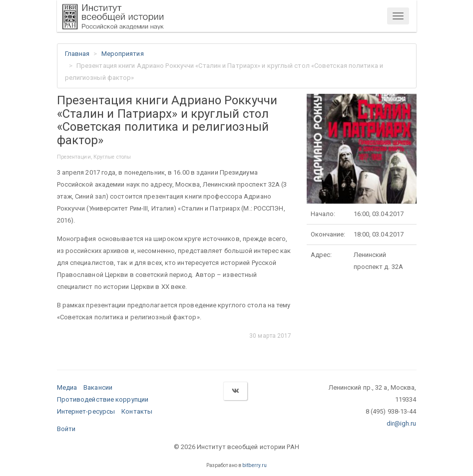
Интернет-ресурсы (86, 411)
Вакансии (98, 387)
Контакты (137, 411)
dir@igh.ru (402, 423)
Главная (77, 54)
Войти (66, 429)
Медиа (67, 387)
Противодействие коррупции (103, 399)
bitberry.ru (254, 465)
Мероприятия (123, 54)
